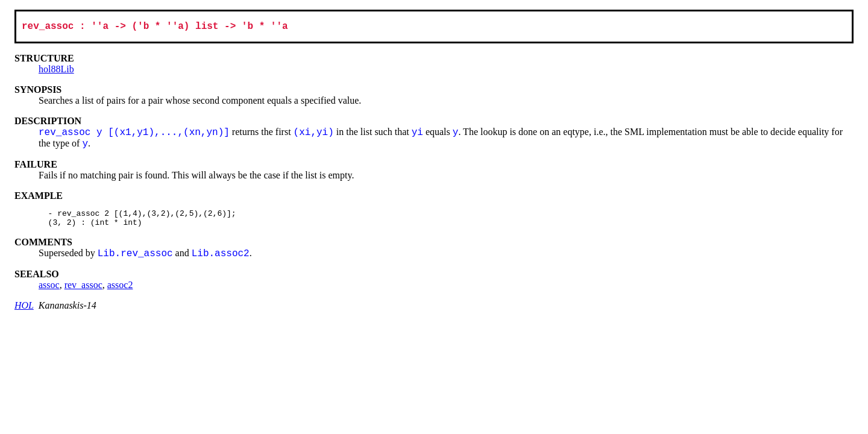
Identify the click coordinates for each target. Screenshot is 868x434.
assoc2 (120, 291)
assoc (49, 291)
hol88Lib (56, 71)
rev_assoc (83, 291)
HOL (24, 311)
